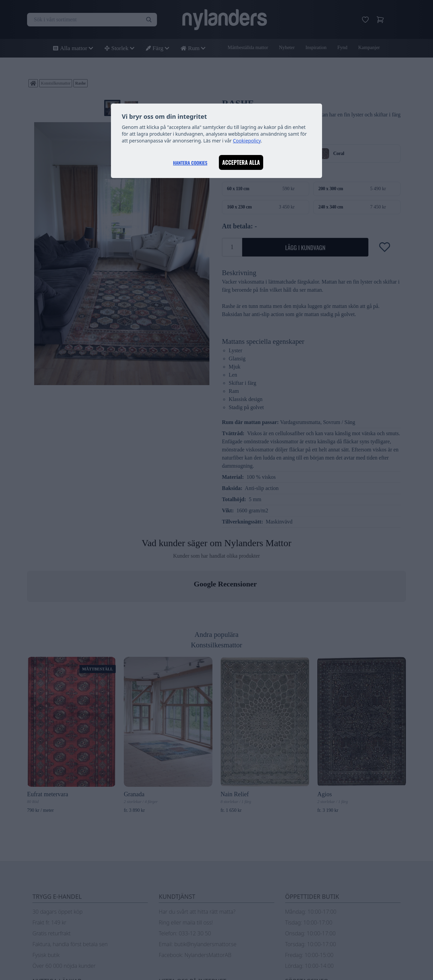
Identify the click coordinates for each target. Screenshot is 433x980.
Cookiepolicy (247, 141)
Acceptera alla (241, 162)
